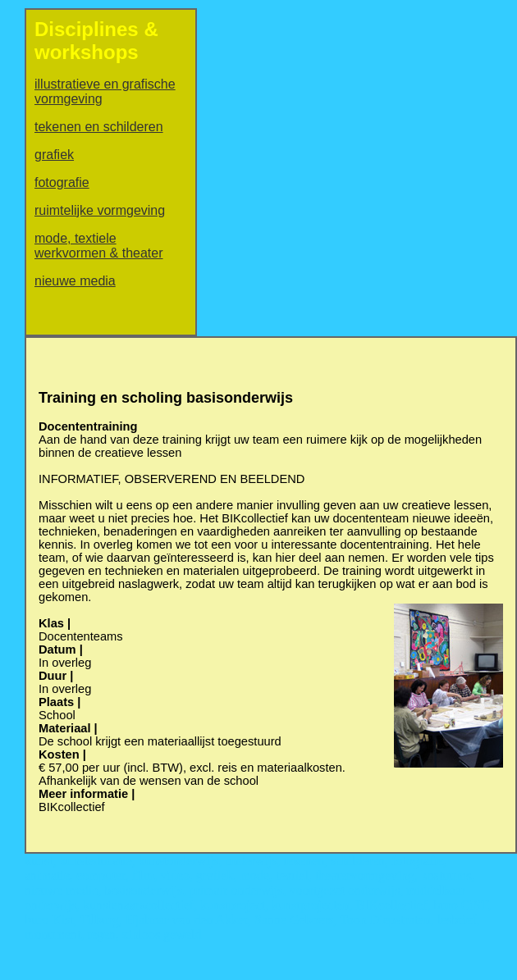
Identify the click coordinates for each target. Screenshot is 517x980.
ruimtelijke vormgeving (100, 210)
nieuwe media (75, 281)
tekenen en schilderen (99, 127)
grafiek (54, 155)
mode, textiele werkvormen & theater (99, 246)
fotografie (62, 182)
